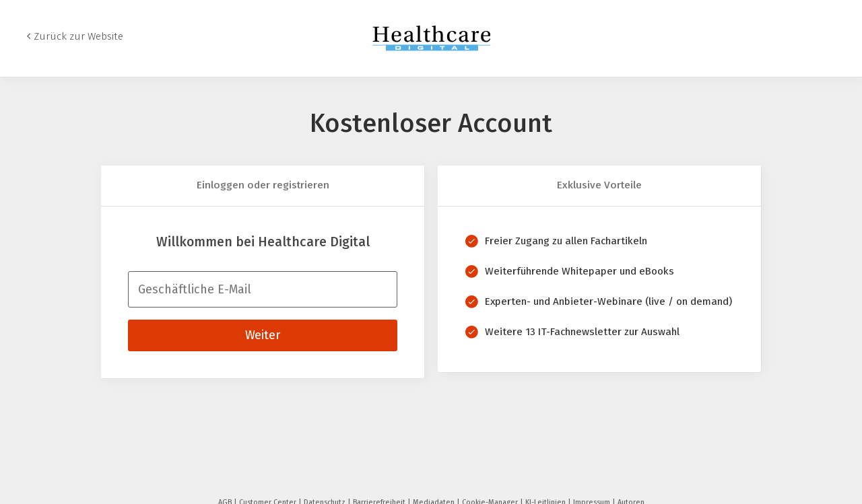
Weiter (263, 335)
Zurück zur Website (78, 36)
